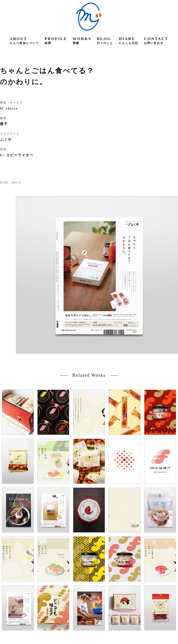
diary (129, 41)
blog (105, 41)
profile (56, 41)
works (82, 41)
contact (156, 41)
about (24, 41)
